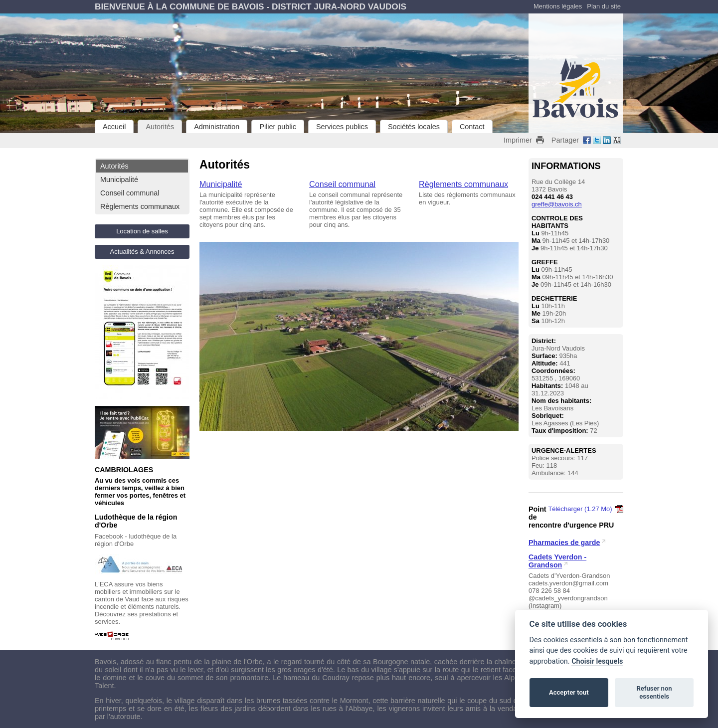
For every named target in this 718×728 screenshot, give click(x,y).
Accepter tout (569, 692)
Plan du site (604, 6)
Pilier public (278, 127)
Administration (217, 127)
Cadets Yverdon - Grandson (557, 561)
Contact (472, 127)
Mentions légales (558, 6)
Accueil (114, 127)
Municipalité (119, 180)
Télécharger (586, 509)
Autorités (160, 127)
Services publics (342, 127)
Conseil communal (130, 193)
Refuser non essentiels (654, 692)
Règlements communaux (140, 206)
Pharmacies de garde (564, 543)
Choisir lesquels (597, 661)
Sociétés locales (414, 127)
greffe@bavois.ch (557, 204)
